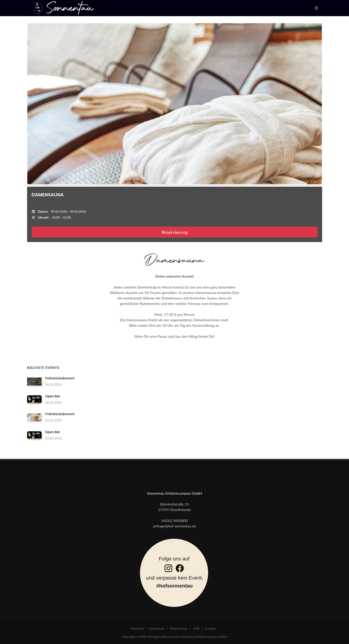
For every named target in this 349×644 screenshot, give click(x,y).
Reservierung (174, 232)
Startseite (137, 628)
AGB (196, 628)
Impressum (157, 628)
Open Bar (53, 396)
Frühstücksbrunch (60, 378)
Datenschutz (179, 628)
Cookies (210, 628)
